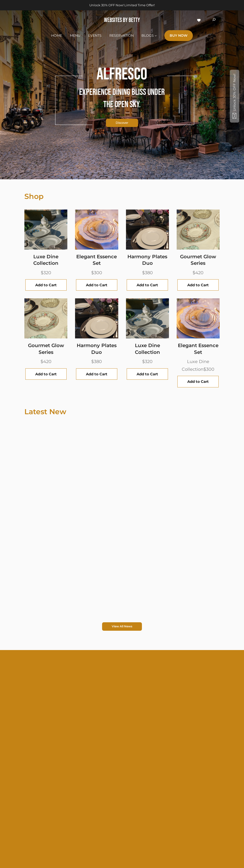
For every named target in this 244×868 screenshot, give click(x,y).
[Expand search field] (214, 20)
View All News (122, 626)
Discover (122, 122)
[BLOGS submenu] (156, 35)
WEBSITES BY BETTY (122, 20)
